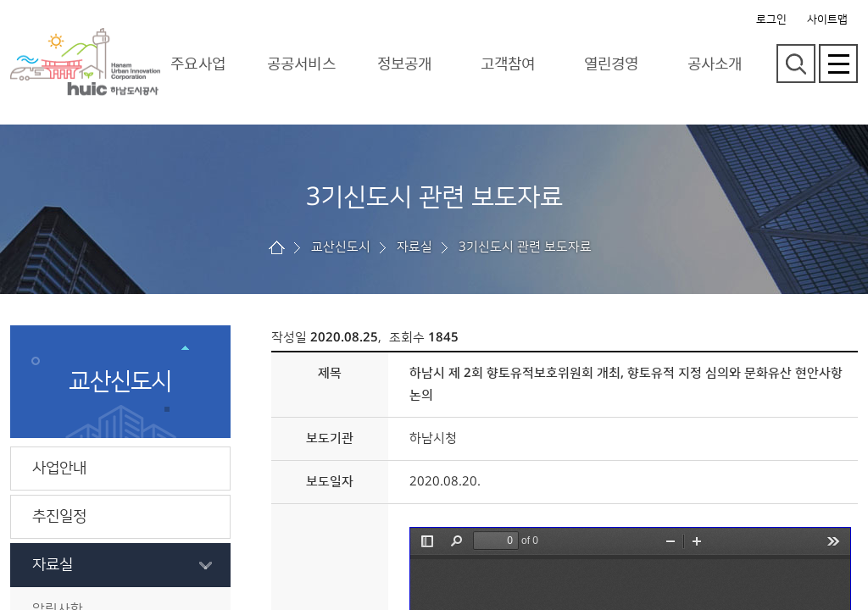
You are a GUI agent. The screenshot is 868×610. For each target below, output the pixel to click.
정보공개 (404, 64)
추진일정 (59, 517)
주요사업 (198, 64)
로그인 (771, 19)
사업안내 (59, 469)
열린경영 (611, 64)
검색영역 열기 (796, 64)
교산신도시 (341, 247)
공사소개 (715, 64)
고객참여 (508, 64)
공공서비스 (301, 64)
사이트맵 (827, 19)
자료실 (53, 565)
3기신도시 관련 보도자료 (525, 247)
